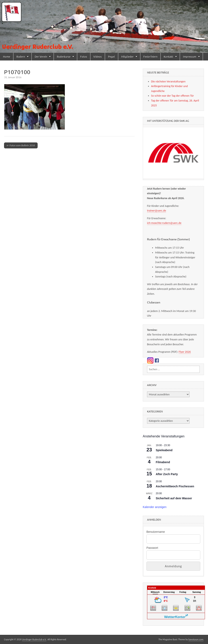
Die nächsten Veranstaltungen (168, 81)
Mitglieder (127, 57)
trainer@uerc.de (157, 211)
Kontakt (168, 57)
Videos (98, 57)
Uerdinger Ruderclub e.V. (34, 640)
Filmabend (163, 462)
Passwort (152, 548)
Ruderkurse (64, 57)
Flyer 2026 (185, 352)
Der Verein (41, 57)
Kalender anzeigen (155, 507)
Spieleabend (164, 450)
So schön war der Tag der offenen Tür (172, 96)
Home (7, 57)
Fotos (84, 57)
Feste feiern (150, 57)
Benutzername (156, 532)
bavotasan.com (196, 640)
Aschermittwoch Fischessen (175, 486)
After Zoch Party (167, 474)
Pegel (112, 57)
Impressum (190, 57)
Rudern (21, 57)
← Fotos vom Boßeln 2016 (21, 145)
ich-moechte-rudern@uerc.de (164, 223)
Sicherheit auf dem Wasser (174, 498)
